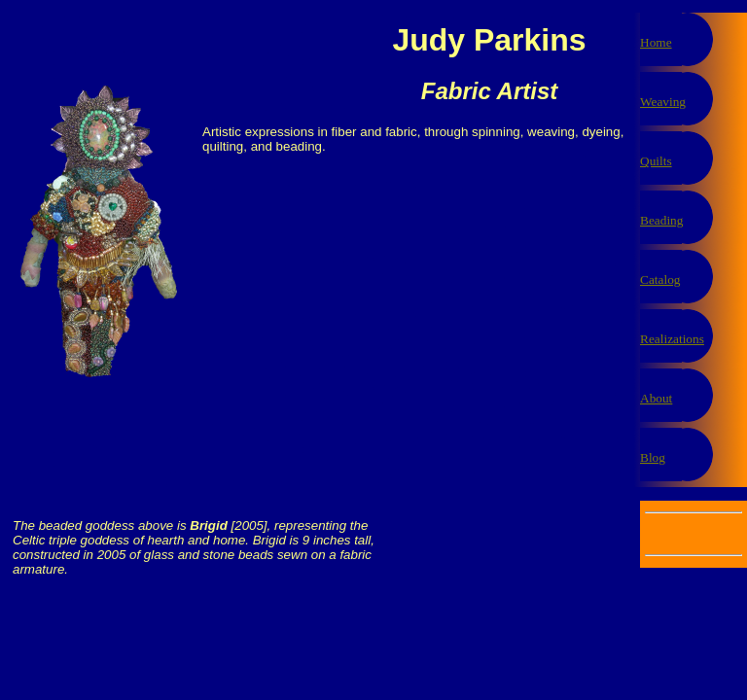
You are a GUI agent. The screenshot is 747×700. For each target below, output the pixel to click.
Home (656, 42)
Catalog (660, 280)
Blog (653, 457)
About (656, 398)
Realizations (672, 339)
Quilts (656, 161)
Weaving (663, 102)
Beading (661, 220)
